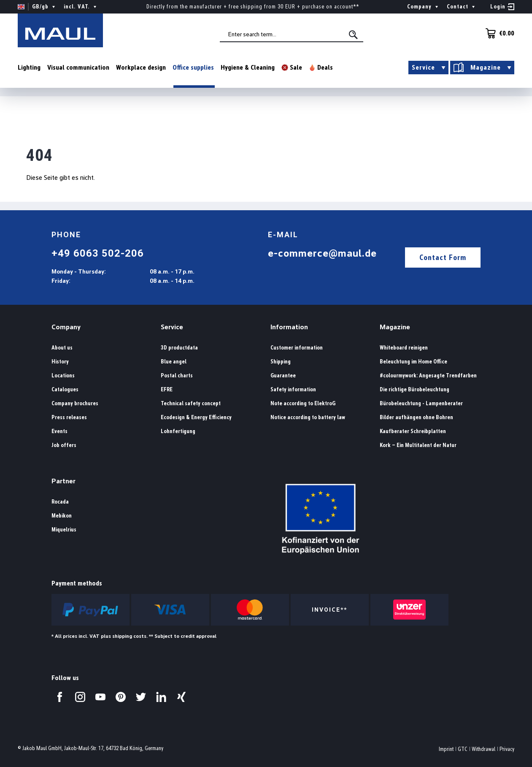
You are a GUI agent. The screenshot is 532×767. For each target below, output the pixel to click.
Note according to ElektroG (303, 403)
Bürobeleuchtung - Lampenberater (421, 403)
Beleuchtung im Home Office (413, 362)
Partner (63, 481)
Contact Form (443, 257)
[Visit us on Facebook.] (60, 697)
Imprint (446, 749)
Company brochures (75, 403)
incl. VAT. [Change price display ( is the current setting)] (81, 7)
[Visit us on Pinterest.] (121, 697)
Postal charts (177, 375)
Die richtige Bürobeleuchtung (415, 389)
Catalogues (65, 389)
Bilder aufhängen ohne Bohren (416, 417)
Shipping (281, 362)
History (60, 362)
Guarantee (283, 375)
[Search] (354, 35)
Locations (63, 375)
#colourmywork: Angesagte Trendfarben (428, 375)
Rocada (60, 502)
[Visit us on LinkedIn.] (161, 697)
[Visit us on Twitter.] (141, 697)
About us (62, 348)
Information (289, 327)
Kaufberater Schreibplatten (413, 431)
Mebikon (62, 516)
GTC (463, 749)
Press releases (69, 417)
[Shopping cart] (497, 33)
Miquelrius (64, 530)
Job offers (64, 445)
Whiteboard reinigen (404, 348)
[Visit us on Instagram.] (80, 697)
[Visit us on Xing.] (181, 697)
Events (59, 431)
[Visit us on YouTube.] (100, 697)
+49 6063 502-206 (98, 253)
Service (172, 327)
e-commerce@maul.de (322, 253)
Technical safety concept (191, 403)
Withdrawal (483, 749)
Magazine (395, 327)
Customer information (297, 348)
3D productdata (179, 348)
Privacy (507, 749)
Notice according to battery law (308, 417)
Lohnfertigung (178, 431)
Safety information (293, 389)
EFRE (167, 389)
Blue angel (174, 362)
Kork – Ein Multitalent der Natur (418, 445)
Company (66, 327)
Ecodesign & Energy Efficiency (196, 417)
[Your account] (502, 7)
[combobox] (292, 34)
